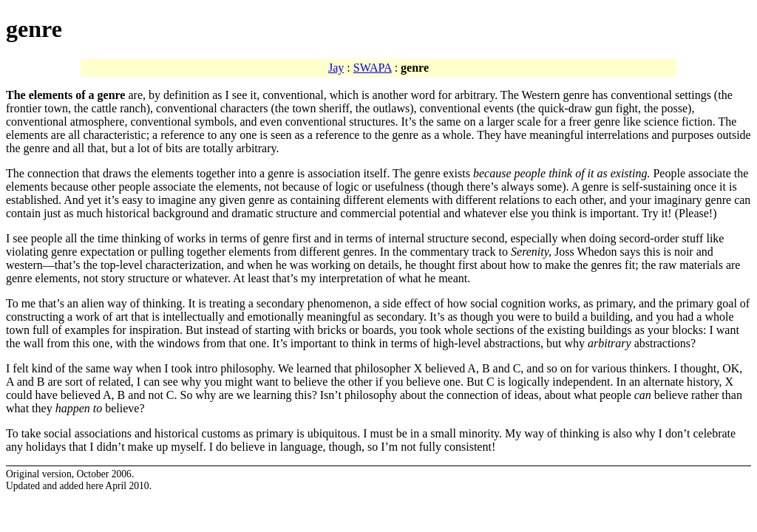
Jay (336, 68)
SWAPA (373, 68)
